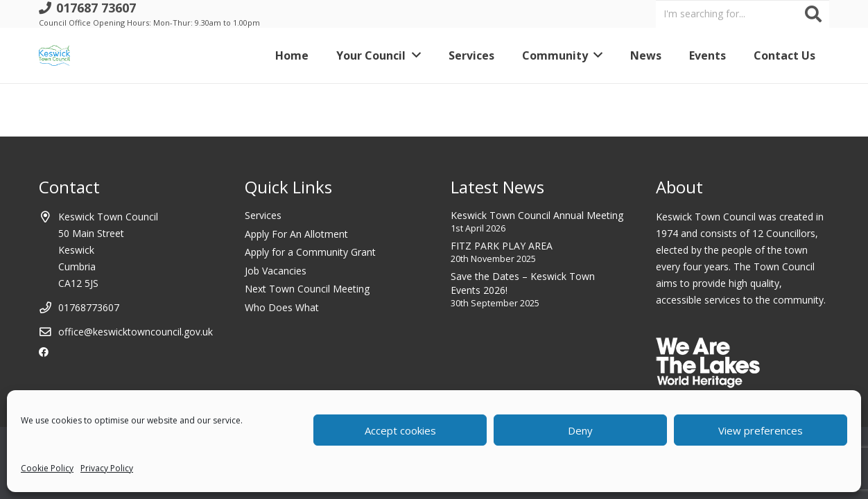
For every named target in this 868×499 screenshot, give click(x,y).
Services (263, 215)
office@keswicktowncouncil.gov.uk (136, 332)
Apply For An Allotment (296, 234)
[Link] (54, 55)
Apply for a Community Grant (310, 252)
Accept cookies (400, 430)
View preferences (761, 430)
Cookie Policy (47, 468)
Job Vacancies (276, 271)
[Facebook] (44, 352)
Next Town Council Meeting (307, 289)
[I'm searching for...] (743, 14)
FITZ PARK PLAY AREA (502, 246)
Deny (580, 430)
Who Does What (282, 307)
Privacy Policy (107, 468)
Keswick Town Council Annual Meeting (537, 215)
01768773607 (89, 307)
